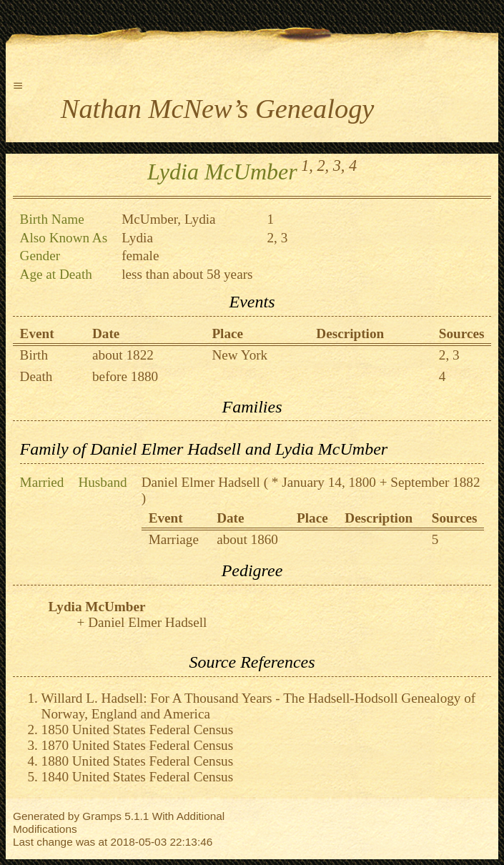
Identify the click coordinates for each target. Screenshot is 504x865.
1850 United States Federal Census (138, 730)
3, (339, 165)
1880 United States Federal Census (138, 761)
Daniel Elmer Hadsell (201, 482)
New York (239, 355)
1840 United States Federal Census (138, 777)
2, (323, 165)
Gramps (102, 816)
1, (307, 165)
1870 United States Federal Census (138, 745)
